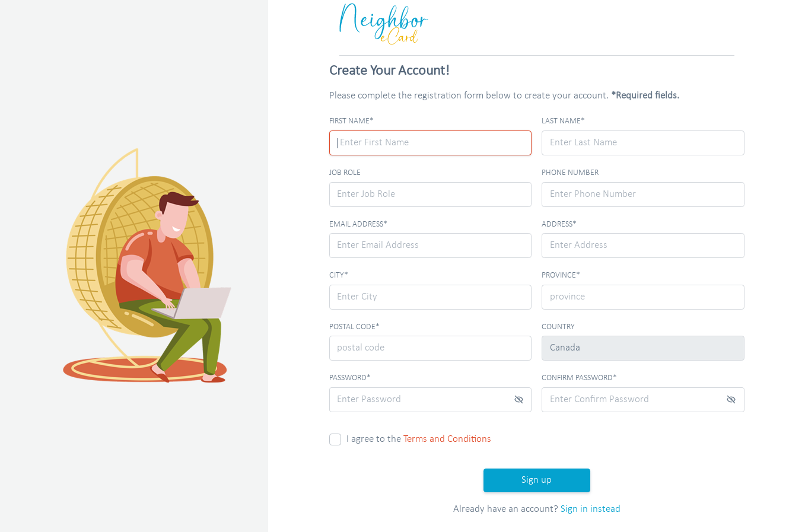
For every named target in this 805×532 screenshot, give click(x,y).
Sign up (537, 480)
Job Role (345, 173)
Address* (559, 224)
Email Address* (358, 224)
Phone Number (570, 173)
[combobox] (643, 246)
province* (561, 275)
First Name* (351, 121)
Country (558, 327)
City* (339, 275)
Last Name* (563, 121)
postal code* (354, 327)
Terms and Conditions (447, 439)
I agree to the (419, 439)
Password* (350, 378)
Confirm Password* (579, 378)
